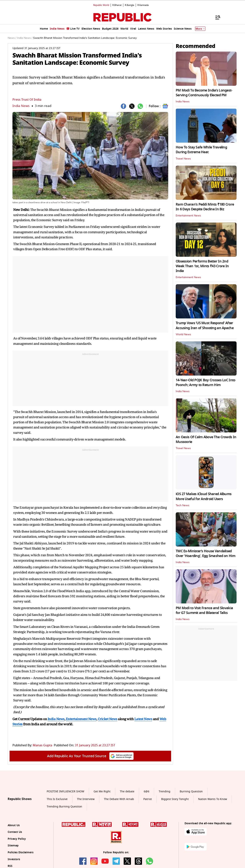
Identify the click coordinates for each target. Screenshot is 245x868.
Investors (14, 859)
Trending (165, 791)
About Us (14, 825)
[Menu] (216, 17)
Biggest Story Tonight (175, 799)
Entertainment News (188, 216)
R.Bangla (129, 5)
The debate (127, 791)
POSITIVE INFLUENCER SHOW (65, 791)
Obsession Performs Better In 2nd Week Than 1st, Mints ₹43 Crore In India (202, 266)
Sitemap (13, 846)
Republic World (101, 5)
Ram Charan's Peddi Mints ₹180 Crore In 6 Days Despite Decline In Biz (205, 207)
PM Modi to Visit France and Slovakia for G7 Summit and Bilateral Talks (204, 610)
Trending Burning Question (64, 807)
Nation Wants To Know (213, 799)
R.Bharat (117, 5)
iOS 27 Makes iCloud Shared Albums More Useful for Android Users (204, 496)
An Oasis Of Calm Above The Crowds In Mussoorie (206, 439)
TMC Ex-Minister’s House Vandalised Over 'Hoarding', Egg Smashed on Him (205, 553)
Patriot (148, 799)
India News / (25, 38)
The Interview (86, 799)
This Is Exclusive (57, 799)
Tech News (183, 505)
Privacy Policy (17, 839)
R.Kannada (143, 5)
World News (183, 334)
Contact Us (15, 832)
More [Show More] (200, 29)
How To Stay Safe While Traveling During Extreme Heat (201, 150)
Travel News (183, 159)
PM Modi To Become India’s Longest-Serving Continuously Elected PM (204, 93)
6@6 (147, 791)
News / (12, 38)
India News (21, 106)
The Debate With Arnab (119, 799)
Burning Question (191, 791)
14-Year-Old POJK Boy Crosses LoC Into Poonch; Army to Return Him (205, 383)
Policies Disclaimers (21, 852)
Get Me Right (102, 791)
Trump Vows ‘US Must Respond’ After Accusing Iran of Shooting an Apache (205, 325)
